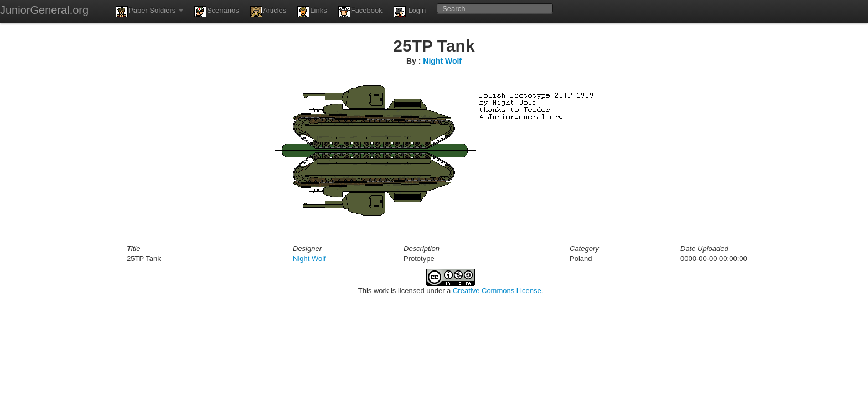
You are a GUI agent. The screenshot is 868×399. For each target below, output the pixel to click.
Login (410, 12)
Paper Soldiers (149, 12)
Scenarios (217, 12)
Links (312, 12)
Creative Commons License (497, 291)
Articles (268, 12)
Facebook (360, 12)
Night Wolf (442, 61)
